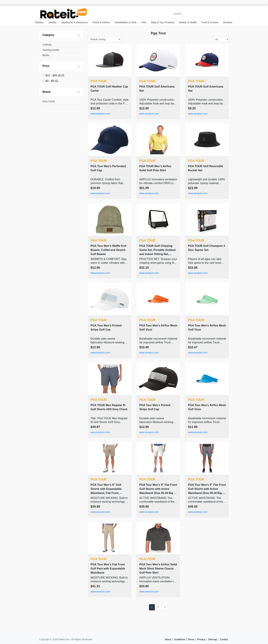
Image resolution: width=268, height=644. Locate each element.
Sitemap (212, 639)
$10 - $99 (55, 75)
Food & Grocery (210, 22)
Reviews (228, 22)
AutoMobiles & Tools (126, 22)
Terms (191, 639)
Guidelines (180, 639)
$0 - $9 (52, 81)
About (168, 639)
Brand (47, 92)
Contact (224, 639)
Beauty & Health (188, 22)
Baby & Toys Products (163, 22)
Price (46, 66)
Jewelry (52, 22)
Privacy (201, 639)
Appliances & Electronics (75, 22)
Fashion (39, 22)
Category (48, 35)
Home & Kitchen (101, 22)
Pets (144, 22)
